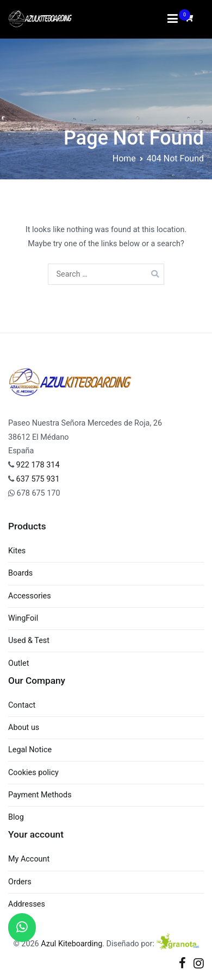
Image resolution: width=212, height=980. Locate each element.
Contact (22, 705)
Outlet (18, 663)
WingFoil (23, 618)
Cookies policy (33, 773)
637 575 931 (38, 479)
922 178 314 (37, 465)
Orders (20, 882)
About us (24, 728)
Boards (20, 573)
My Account (29, 859)
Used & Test (29, 641)
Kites (17, 551)
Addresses (27, 904)
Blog (16, 817)
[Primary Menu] (173, 19)
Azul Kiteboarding (71, 944)
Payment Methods (40, 795)
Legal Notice (30, 750)
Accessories (30, 596)
